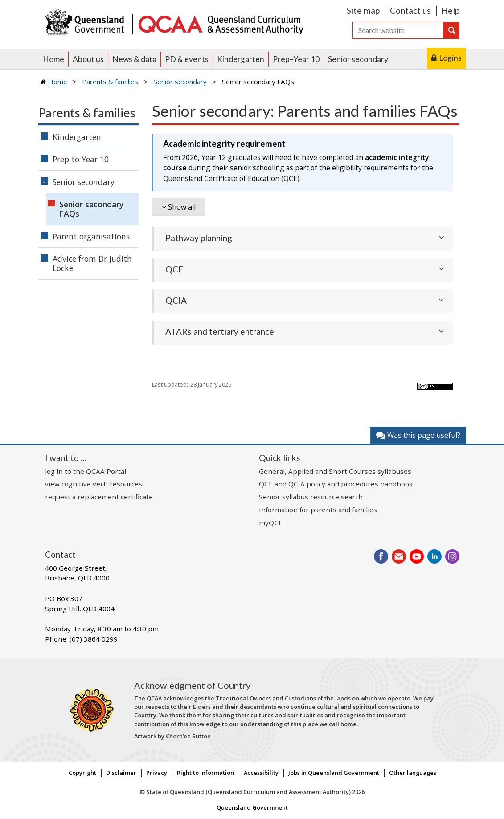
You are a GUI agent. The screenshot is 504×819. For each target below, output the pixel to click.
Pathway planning (199, 238)
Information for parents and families (318, 510)
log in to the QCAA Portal (86, 471)
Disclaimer (121, 773)
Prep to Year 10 (81, 159)
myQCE (271, 523)
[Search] (398, 30)
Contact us (410, 10)
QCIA (176, 300)
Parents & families (110, 82)
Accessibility (261, 773)
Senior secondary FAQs (91, 209)
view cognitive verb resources (94, 484)
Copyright (82, 773)
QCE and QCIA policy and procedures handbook (336, 484)
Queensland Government (252, 807)
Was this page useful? (418, 435)
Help (450, 10)
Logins (450, 58)
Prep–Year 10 (296, 59)
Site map (363, 10)
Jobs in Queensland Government (334, 773)
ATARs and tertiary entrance (220, 331)
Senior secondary (358, 59)
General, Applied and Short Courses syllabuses (335, 471)
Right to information (205, 773)
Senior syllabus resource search (311, 497)
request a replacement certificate (99, 497)
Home (53, 59)
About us (88, 59)
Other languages (413, 773)
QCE (174, 269)
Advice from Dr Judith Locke (92, 263)
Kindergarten (241, 59)
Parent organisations (91, 236)
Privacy (157, 773)
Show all (182, 207)
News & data (134, 59)
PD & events (187, 59)
